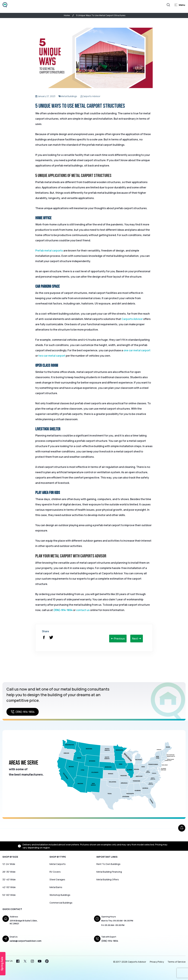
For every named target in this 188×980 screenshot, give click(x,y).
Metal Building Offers (108, 879)
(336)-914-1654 (63, 610)
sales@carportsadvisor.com (26, 941)
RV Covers (55, 872)
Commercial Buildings (61, 903)
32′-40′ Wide (9, 879)
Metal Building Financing (109, 872)
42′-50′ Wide (9, 887)
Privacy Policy (157, 962)
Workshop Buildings (60, 895)
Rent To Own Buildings (108, 864)
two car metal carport (52, 356)
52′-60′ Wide (9, 895)
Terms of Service (177, 962)
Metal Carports (58, 864)
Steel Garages (57, 879)
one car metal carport (137, 350)
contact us (83, 610)
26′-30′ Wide (9, 872)
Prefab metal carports (49, 251)
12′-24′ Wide (9, 864)
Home (67, 15)
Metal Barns (56, 887)
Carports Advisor (132, 319)
